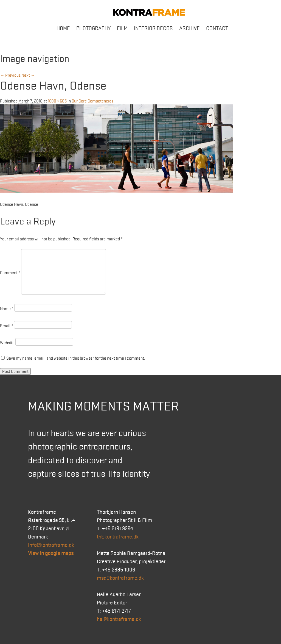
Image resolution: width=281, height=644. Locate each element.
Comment (10, 273)
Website (7, 343)
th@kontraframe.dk (118, 537)
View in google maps (51, 553)
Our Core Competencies (92, 101)
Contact (217, 28)
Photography (93, 28)
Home (63, 28)
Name (7, 309)
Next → (28, 75)
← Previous (10, 75)
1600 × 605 (57, 101)
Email (7, 326)
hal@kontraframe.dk (119, 619)
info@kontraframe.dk (51, 545)
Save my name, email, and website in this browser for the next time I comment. (76, 358)
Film (122, 28)
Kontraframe (149, 12)
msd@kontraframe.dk (120, 578)
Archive (189, 28)
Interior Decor (153, 28)
